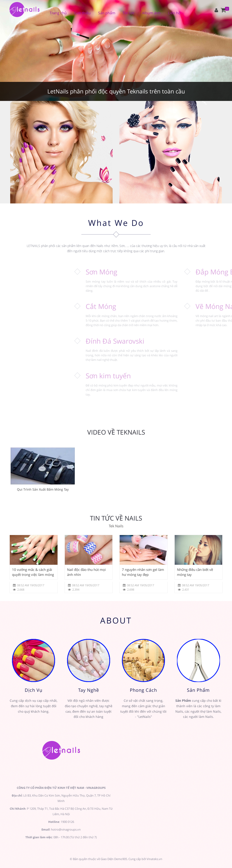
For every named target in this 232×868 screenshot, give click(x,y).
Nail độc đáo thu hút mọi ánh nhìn (86, 572)
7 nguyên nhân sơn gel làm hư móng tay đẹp (143, 572)
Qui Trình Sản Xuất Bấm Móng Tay (43, 489)
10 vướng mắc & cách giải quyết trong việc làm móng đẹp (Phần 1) (33, 572)
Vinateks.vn (154, 859)
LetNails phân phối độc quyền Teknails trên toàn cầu (116, 91)
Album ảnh (151, 13)
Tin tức (129, 13)
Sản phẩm (107, 13)
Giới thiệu (82, 13)
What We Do (116, 223)
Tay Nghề (89, 690)
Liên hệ (174, 13)
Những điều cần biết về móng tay (195, 572)
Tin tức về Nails (116, 518)
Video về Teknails (116, 432)
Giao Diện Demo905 (114, 859)
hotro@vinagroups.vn (66, 829)
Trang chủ (58, 13)
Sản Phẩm (198, 690)
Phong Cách (143, 690)
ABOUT (116, 620)
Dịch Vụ (34, 690)
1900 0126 (67, 822)
